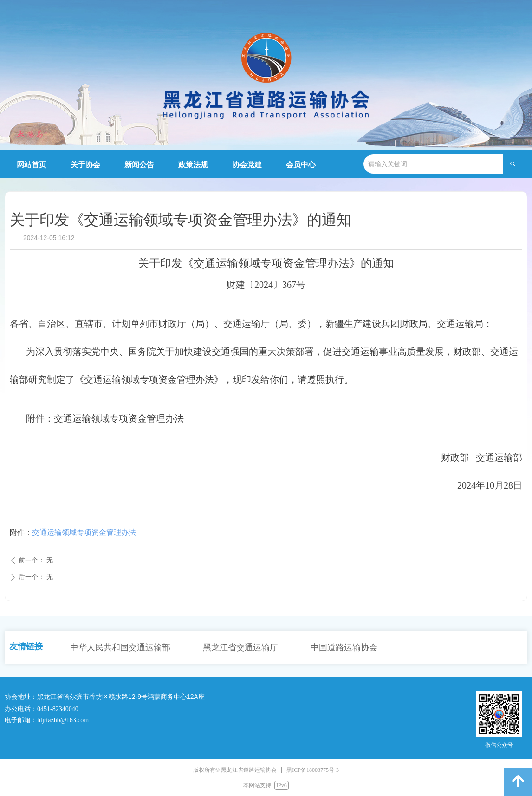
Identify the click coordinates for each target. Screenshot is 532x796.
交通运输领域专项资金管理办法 (84, 532)
